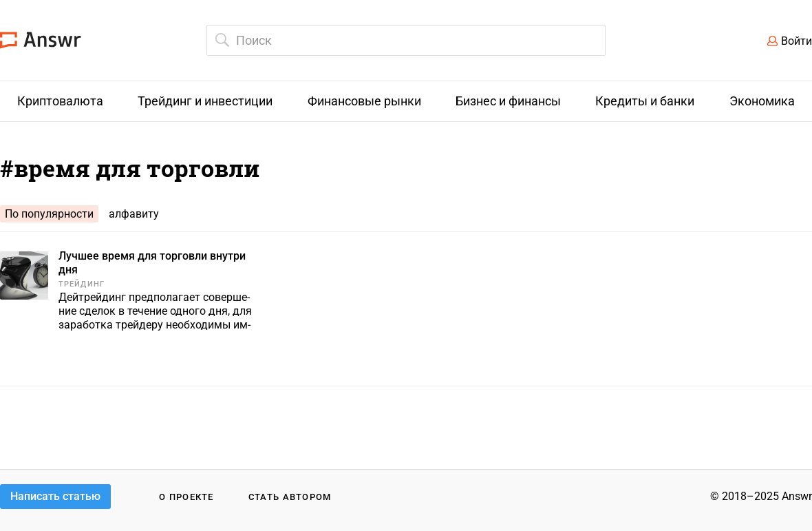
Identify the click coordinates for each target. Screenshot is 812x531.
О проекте (186, 497)
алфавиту (134, 214)
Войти (797, 41)
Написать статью (55, 496)
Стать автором (290, 497)
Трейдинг (82, 284)
